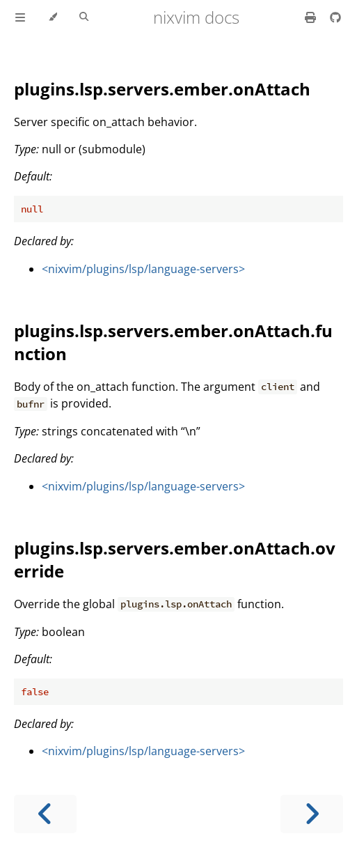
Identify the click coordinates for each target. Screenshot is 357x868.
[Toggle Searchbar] (84, 17)
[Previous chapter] (45, 814)
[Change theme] (53, 17)
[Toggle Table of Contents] (20, 17)
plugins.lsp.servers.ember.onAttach (162, 89)
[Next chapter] (312, 814)
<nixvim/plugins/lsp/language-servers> (143, 269)
